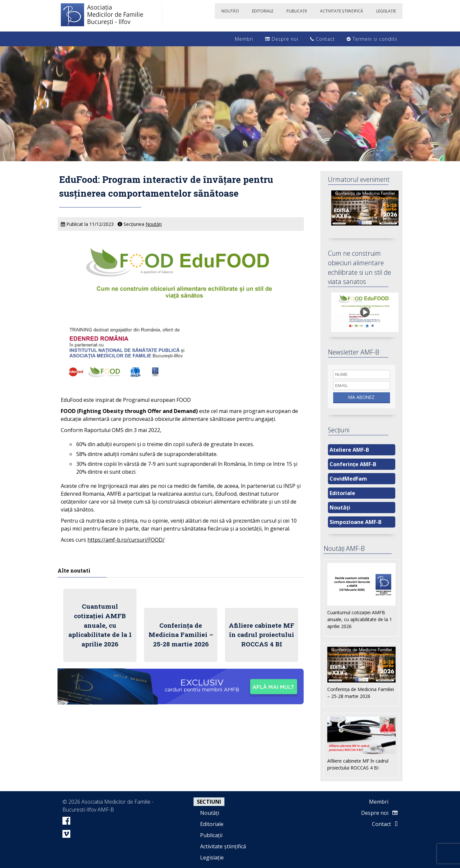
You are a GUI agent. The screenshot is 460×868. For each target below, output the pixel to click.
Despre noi (282, 39)
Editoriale (342, 493)
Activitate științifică (223, 846)
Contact (322, 39)
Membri (241, 39)
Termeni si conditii (372, 39)
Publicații (211, 835)
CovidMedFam (348, 479)
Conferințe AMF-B (353, 464)
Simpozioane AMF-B (356, 522)
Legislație (212, 857)
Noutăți (154, 224)
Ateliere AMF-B (349, 450)
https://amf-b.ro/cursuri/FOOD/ (126, 540)
